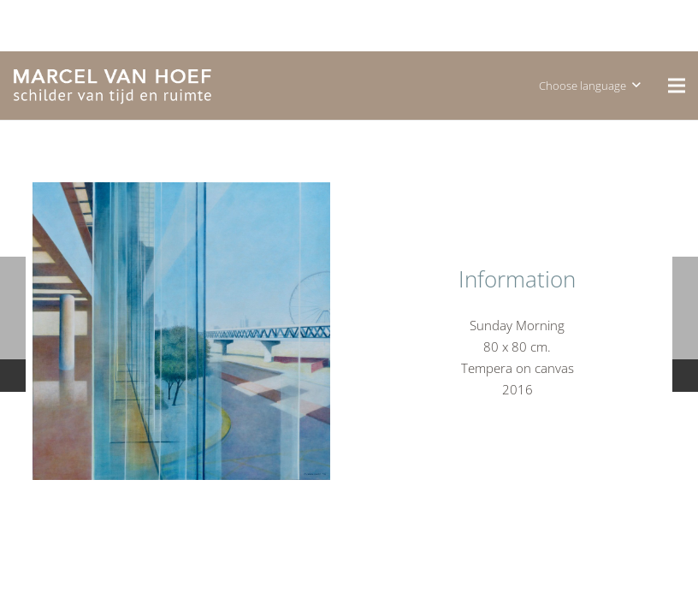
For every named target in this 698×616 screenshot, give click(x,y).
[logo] (112, 86)
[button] (589, 86)
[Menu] (677, 86)
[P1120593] (181, 331)
